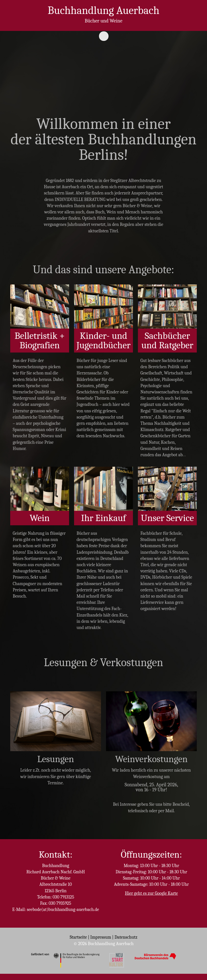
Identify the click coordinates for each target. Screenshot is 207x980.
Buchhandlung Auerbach (103, 10)
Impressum (101, 937)
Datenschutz (126, 937)
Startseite (78, 937)
